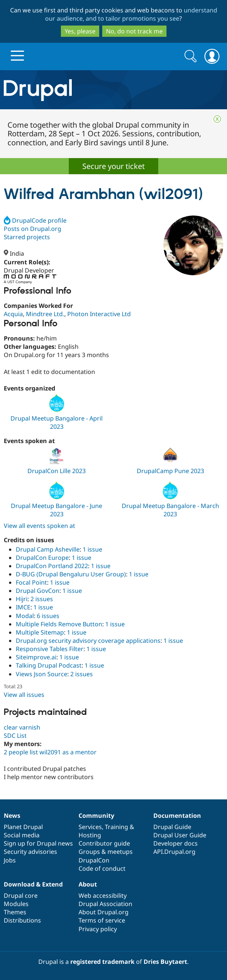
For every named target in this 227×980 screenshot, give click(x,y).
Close (217, 119)
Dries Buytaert (165, 962)
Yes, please (80, 31)
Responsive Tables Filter (50, 649)
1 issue (92, 549)
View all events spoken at (39, 526)
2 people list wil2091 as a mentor (50, 752)
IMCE (23, 607)
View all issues (24, 695)
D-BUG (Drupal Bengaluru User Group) (71, 574)
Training (117, 827)
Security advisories (30, 852)
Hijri (22, 599)
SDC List (15, 736)
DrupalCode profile (35, 220)
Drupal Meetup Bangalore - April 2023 (57, 422)
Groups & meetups (106, 852)
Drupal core (21, 896)
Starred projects (27, 237)
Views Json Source (42, 674)
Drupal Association (105, 904)
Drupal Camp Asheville (48, 549)
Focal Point (31, 582)
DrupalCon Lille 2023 (57, 471)
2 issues (42, 599)
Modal (25, 616)
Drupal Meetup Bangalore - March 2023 (170, 510)
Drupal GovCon (38, 591)
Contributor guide (104, 843)
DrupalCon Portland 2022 (52, 566)
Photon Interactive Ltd (99, 314)
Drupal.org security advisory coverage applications (88, 641)
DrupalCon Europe (42, 558)
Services (90, 827)
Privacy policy (98, 929)
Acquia (13, 314)
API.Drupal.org (174, 852)
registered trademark (102, 962)
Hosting (90, 835)
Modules (16, 904)
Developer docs (176, 843)
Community (96, 816)
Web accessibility (103, 896)
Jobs (10, 860)
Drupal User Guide (180, 835)
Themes (15, 912)
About (88, 884)
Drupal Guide (172, 827)
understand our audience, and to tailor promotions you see (131, 14)
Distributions (22, 920)
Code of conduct (102, 868)
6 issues (48, 616)
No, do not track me (134, 31)
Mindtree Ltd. (45, 314)
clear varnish (22, 727)
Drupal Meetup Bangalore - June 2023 (57, 510)
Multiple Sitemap (40, 632)
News (12, 816)
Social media (22, 835)
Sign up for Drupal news (38, 843)
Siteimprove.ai (36, 657)
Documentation (177, 816)
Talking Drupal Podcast (49, 665)
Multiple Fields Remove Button (59, 624)
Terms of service (102, 920)
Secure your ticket (113, 166)
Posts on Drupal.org (33, 229)
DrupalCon (94, 860)
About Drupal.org (104, 912)
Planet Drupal (23, 827)
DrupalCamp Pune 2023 (170, 471)
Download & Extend (33, 884)
